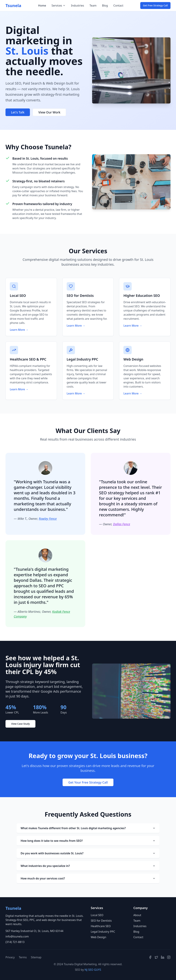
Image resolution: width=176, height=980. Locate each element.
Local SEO (97, 915)
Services (59, 6)
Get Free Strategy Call (155, 5)
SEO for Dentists (101, 921)
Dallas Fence (122, 524)
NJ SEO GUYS (93, 970)
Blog (105, 6)
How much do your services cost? (88, 878)
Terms (23, 957)
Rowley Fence (48, 519)
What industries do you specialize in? (88, 866)
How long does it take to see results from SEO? (88, 841)
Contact (118, 6)
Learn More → (19, 330)
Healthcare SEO (101, 926)
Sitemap (36, 957)
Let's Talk (18, 112)
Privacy (10, 957)
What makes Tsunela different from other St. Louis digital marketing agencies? (88, 828)
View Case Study (20, 724)
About (137, 915)
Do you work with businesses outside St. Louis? (88, 853)
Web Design (98, 937)
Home (42, 6)
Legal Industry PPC (103, 932)
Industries (78, 6)
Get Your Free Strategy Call (88, 782)
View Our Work (49, 112)
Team (93, 6)
